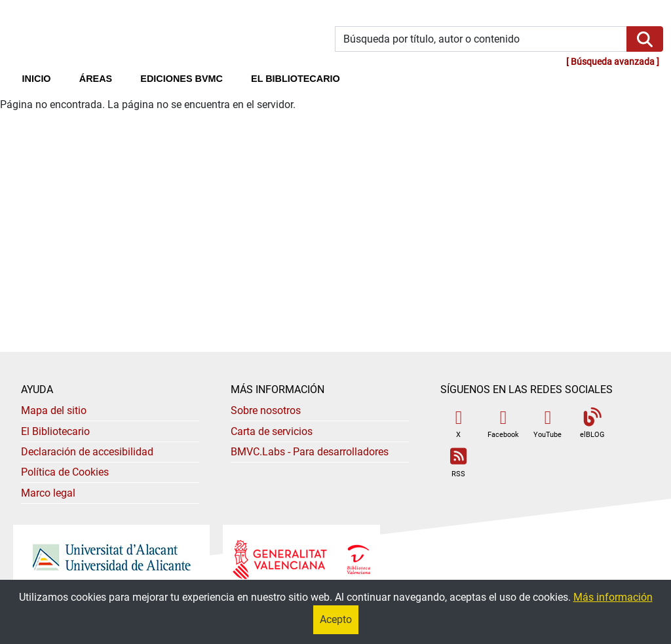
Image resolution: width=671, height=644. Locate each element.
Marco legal (48, 493)
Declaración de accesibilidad (87, 452)
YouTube (547, 424)
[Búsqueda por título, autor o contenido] (481, 39)
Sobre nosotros (266, 410)
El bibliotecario (296, 79)
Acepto (336, 619)
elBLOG (592, 424)
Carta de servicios (272, 431)
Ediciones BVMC (182, 79)
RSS (459, 463)
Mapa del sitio (54, 410)
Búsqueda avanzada (613, 62)
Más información (613, 597)
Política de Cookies (65, 472)
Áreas (96, 79)
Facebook (503, 424)
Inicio (44, 77)
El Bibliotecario (55, 431)
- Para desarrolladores (310, 452)
